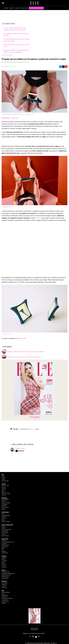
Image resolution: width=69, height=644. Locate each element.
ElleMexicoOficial (40, 636)
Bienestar (4, 506)
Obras (3, 548)
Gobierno (4, 558)
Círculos (4, 489)
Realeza (4, 487)
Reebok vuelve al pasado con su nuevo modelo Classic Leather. (24, 357)
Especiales (4, 587)
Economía (4, 544)
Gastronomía (5, 500)
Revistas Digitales (37, 8)
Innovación (5, 600)
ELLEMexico (30, 637)
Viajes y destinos (6, 503)
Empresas (4, 541)
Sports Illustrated (7, 525)
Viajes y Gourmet (6, 493)
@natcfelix (16, 118)
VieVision (39, 218)
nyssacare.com (7, 207)
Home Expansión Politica (8, 542)
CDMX (3, 562)
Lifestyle (4, 534)
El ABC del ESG (5, 602)
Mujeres (4, 551)
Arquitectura (5, 576)
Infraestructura (6, 575)
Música (3, 520)
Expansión (5, 539)
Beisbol (4, 528)
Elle (3, 475)
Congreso (4, 561)
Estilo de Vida (5, 508)
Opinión (4, 566)
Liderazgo (4, 584)
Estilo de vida (24, 8)
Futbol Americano (6, 530)
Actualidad (5, 583)
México (3, 559)
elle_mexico (34, 636)
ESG (3, 550)
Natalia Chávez (20, 448)
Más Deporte (5, 533)
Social (3, 594)
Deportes (4, 517)
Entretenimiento (6, 515)
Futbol (3, 526)
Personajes (4, 504)
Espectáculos (5, 486)
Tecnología (5, 547)
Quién (4, 484)
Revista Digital (34, 417)
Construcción (5, 572)
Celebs (17, 8)
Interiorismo (5, 578)
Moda (6, 8)
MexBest (4, 498)
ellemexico (37, 636)
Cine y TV (4, 519)
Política (4, 556)
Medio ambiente (6, 592)
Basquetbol (5, 531)
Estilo (3, 514)
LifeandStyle (5, 553)
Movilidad (4, 597)
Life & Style (5, 512)
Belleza (11, 8)
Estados (4, 564)
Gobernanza (5, 595)
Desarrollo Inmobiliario (8, 573)
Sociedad (4, 567)
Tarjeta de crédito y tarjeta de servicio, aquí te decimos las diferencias (26, 352)
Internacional (5, 545)
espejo (32, 429)
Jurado (3, 509)
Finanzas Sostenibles (7, 598)
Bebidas (4, 501)
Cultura (4, 495)
